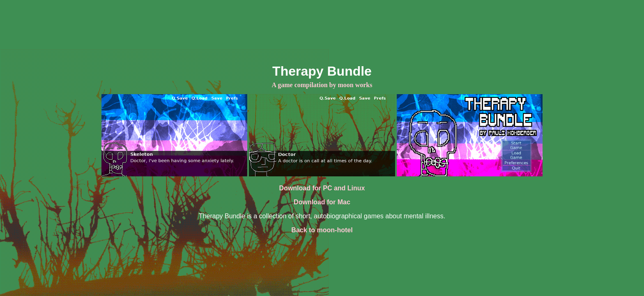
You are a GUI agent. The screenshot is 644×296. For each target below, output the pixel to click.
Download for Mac (322, 202)
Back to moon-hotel (322, 230)
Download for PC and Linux (322, 188)
